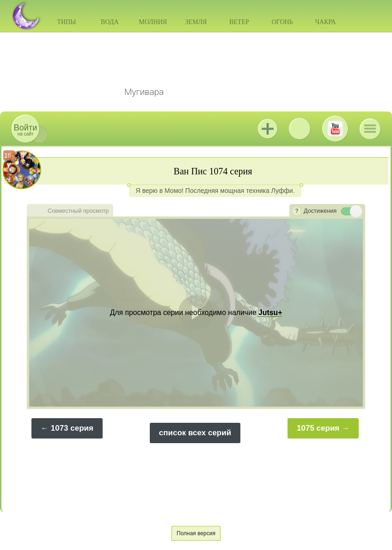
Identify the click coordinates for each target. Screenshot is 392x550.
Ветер (239, 22)
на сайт (25, 130)
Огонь (282, 22)
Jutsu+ (268, 129)
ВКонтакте (300, 129)
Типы (66, 22)
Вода (110, 22)
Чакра (326, 22)
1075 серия (318, 428)
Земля (196, 22)
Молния (153, 22)
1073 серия (72, 428)
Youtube (335, 129)
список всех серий (195, 433)
